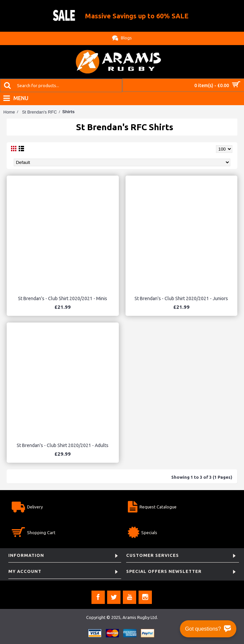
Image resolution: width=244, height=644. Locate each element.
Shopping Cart (34, 533)
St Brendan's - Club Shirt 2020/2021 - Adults (63, 445)
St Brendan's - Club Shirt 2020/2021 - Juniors (181, 298)
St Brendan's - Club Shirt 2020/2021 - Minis (63, 298)
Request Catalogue (152, 508)
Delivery (27, 508)
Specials (143, 533)
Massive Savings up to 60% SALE (137, 16)
